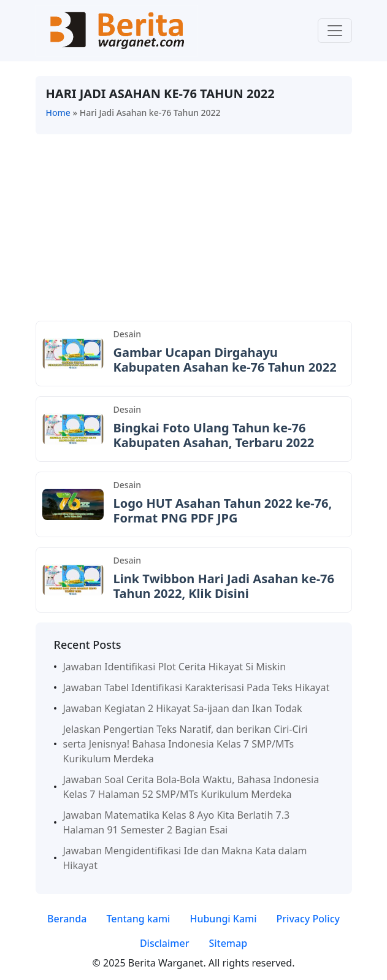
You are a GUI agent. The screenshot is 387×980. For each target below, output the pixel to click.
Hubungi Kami (223, 919)
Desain (128, 334)
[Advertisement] (194, 230)
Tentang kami (138, 919)
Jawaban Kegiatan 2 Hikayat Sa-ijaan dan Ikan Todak (183, 708)
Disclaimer (165, 943)
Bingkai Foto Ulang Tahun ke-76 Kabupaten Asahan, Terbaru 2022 (214, 435)
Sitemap (228, 943)
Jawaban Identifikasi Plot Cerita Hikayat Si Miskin (175, 667)
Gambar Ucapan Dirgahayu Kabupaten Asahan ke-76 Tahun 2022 (225, 360)
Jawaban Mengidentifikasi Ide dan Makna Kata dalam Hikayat (185, 858)
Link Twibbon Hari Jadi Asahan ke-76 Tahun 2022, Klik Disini (224, 586)
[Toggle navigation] (335, 31)
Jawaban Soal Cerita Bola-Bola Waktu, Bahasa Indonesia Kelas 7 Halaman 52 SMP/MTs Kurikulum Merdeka (191, 787)
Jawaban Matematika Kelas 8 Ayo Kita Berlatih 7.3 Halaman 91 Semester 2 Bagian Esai (177, 822)
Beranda (67, 919)
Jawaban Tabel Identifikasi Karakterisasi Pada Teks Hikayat (197, 687)
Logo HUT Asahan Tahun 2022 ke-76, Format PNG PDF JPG (223, 511)
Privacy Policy (308, 919)
